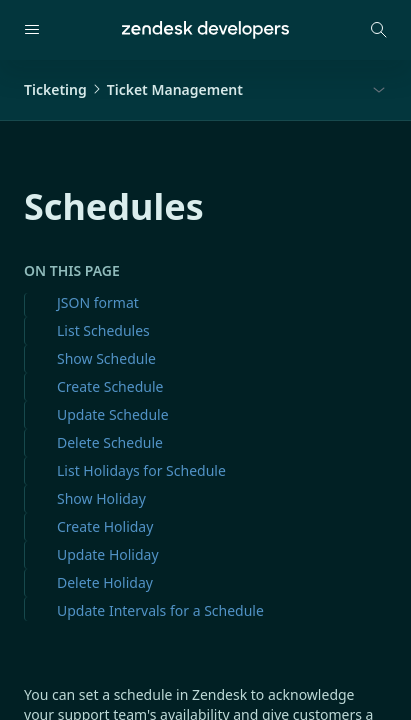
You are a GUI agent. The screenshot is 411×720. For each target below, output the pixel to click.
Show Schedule (106, 358)
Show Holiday (101, 498)
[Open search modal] (379, 30)
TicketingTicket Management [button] (133, 89)
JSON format (98, 302)
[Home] (205, 30)
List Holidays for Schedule (141, 470)
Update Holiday (108, 554)
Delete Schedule (110, 442)
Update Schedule (113, 414)
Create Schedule (110, 386)
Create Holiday (105, 526)
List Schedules (103, 330)
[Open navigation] (32, 30)
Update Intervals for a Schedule (160, 610)
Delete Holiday (105, 582)
